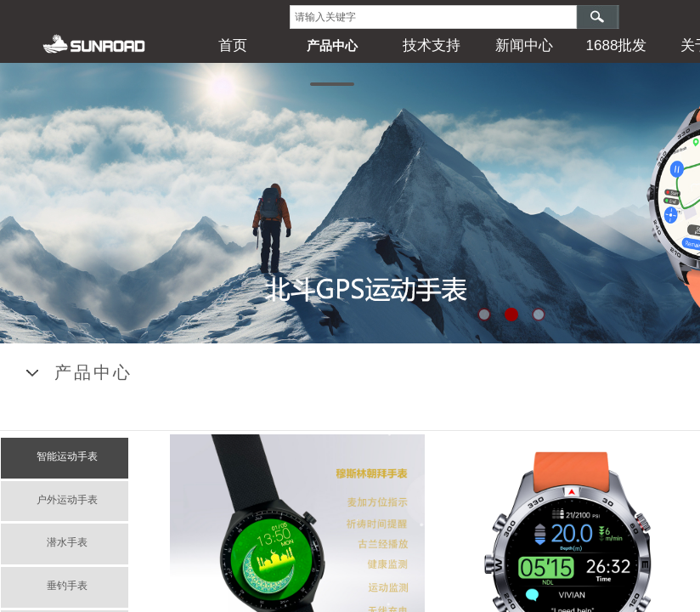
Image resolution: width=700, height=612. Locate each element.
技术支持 (432, 45)
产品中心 (332, 45)
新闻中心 (524, 45)
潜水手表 (67, 542)
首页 (233, 45)
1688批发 (617, 45)
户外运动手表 (67, 500)
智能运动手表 (67, 456)
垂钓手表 (67, 586)
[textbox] (433, 17)
